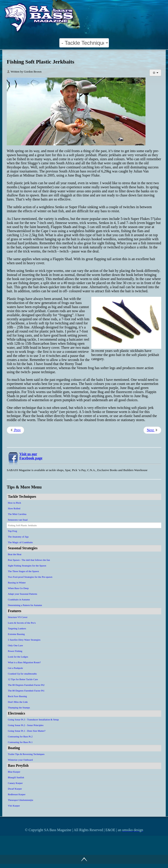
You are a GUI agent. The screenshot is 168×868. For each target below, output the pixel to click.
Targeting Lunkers (17, 628)
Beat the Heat (15, 554)
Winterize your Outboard (20, 760)
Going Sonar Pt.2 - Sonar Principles (26, 725)
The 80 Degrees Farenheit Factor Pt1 (26, 691)
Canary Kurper (15, 783)
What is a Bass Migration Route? (24, 662)
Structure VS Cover (18, 617)
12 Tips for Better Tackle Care (23, 679)
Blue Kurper (14, 772)
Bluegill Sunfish (16, 777)
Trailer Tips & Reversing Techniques (26, 754)
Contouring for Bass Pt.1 (20, 742)
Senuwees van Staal (18, 520)
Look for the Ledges (18, 657)
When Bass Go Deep (18, 588)
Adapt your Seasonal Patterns (23, 594)
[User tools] (155, 73)
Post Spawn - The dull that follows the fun (29, 560)
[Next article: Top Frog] (152, 430)
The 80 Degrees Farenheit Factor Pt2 (26, 685)
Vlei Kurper (14, 806)
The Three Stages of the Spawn (23, 571)
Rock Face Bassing (17, 696)
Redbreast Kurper (17, 794)
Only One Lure (15, 645)
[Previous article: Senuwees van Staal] (15, 430)
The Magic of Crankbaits (20, 542)
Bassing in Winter (17, 583)
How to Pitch (14, 503)
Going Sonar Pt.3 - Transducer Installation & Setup (33, 719)
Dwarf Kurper (15, 789)
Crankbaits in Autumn (19, 599)
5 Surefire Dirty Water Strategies (24, 640)
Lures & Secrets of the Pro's (22, 623)
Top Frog (12, 531)
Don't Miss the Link (18, 702)
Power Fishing (15, 651)
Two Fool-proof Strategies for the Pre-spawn (30, 577)
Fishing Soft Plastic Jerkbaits (22, 525)
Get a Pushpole (15, 668)
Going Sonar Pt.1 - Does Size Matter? (27, 731)
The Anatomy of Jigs (18, 537)
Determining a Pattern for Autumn (25, 605)
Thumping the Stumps (19, 708)
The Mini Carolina (17, 514)
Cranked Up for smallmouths (22, 674)
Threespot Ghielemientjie (21, 800)
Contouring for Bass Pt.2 (20, 736)
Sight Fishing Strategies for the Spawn (27, 566)
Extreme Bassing (16, 634)
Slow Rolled (14, 508)
